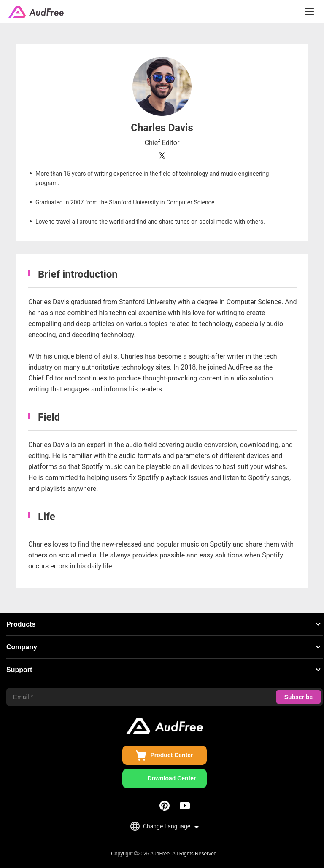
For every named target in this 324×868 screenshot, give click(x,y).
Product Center (171, 755)
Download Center (171, 778)
